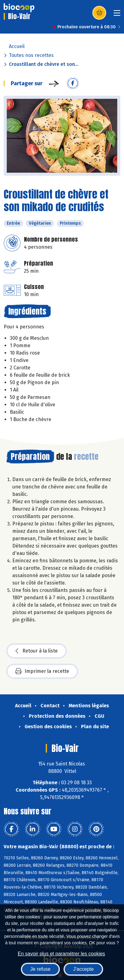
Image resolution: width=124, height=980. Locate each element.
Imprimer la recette (42, 671)
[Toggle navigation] (117, 15)
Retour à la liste (37, 651)
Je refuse (41, 969)
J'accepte (83, 969)
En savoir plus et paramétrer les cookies (62, 954)
